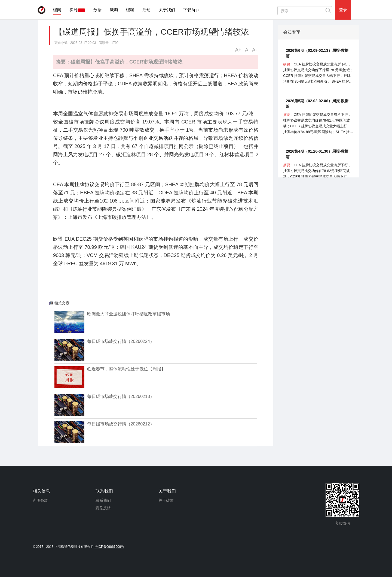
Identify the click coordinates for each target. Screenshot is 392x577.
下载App (191, 10)
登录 (343, 10)
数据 (97, 10)
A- (255, 50)
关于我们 (167, 10)
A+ (238, 50)
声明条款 (40, 500)
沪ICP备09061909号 (109, 547)
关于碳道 (166, 500)
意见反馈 (103, 508)
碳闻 (57, 10)
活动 (146, 10)
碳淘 (114, 10)
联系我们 (103, 500)
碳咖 (130, 10)
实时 (73, 10)
